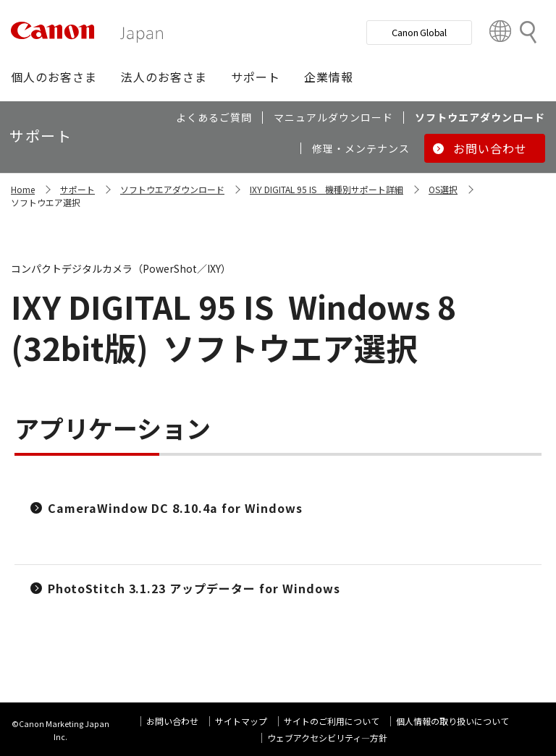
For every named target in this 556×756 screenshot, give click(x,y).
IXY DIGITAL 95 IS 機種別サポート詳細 (327, 189)
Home (23, 189)
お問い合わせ (172, 721)
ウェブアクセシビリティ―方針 (327, 738)
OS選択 (443, 189)
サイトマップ (241, 721)
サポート (77, 189)
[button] (54, 77)
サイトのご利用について (332, 721)
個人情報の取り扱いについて (452, 721)
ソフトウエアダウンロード (172, 189)
